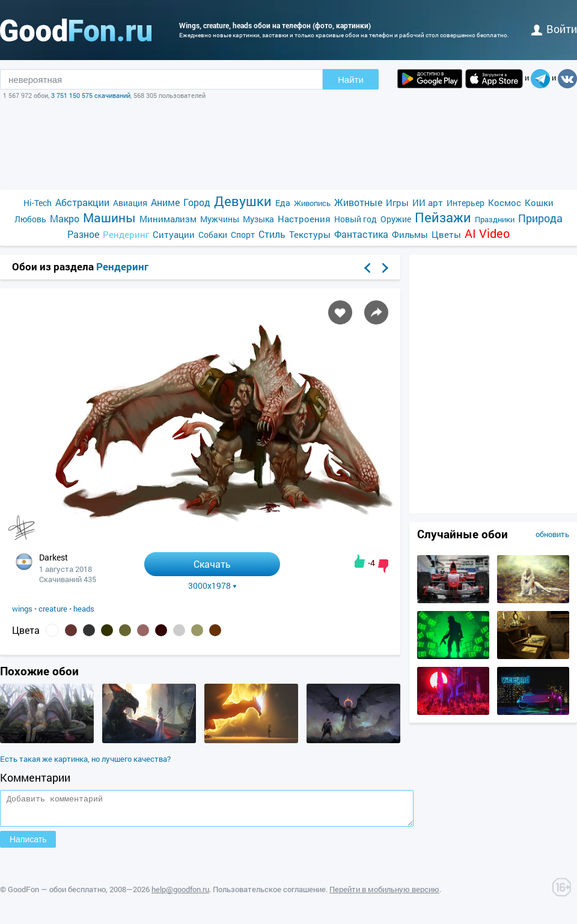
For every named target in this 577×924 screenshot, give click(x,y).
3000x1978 (212, 586)
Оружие (396, 219)
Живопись (312, 203)
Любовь (30, 219)
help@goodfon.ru (180, 895)
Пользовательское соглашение (269, 895)
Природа (540, 218)
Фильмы (410, 234)
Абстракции (82, 202)
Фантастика (361, 234)
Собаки (213, 235)
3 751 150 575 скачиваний (91, 95)
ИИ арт (428, 202)
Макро (65, 218)
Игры (397, 202)
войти (554, 29)
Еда (283, 203)
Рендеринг (126, 234)
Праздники (495, 219)
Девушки (243, 201)
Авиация (130, 203)
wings (22, 609)
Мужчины (220, 219)
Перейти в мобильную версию (384, 895)
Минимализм (168, 219)
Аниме (165, 202)
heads (84, 609)
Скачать (212, 564)
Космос (505, 202)
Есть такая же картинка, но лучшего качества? (85, 759)
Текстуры (310, 234)
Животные (358, 202)
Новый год (356, 219)
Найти (351, 80)
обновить (552, 534)
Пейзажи (443, 217)
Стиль (272, 234)
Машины (109, 218)
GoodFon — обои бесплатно (57, 895)
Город (197, 202)
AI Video (487, 233)
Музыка (258, 219)
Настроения (304, 219)
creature (53, 609)
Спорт (243, 235)
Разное (83, 234)
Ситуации (174, 234)
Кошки (539, 202)
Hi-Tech (38, 203)
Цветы (446, 234)
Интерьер (466, 203)
